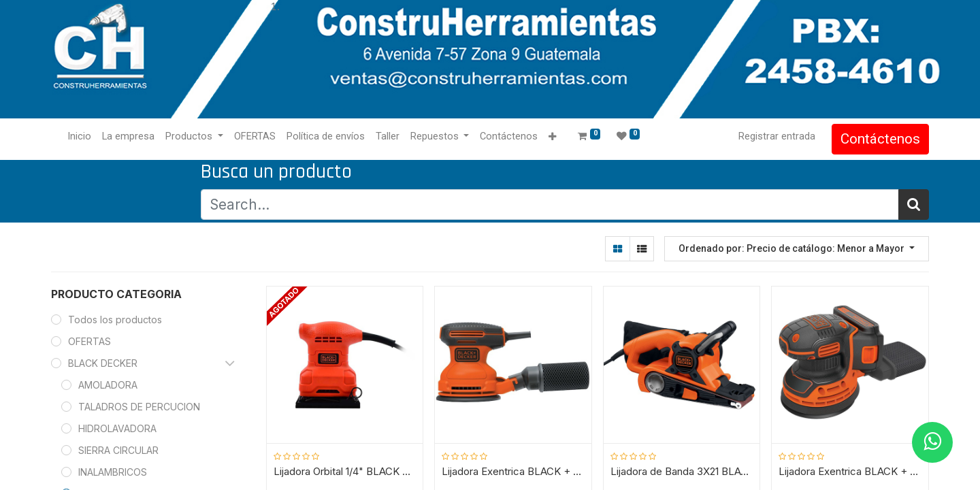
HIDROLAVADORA (117, 428)
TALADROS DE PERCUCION (139, 407)
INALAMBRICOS (113, 472)
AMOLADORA (108, 385)
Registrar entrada (777, 136)
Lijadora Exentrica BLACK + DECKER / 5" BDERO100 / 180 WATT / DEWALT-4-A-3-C (513, 472)
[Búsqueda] (914, 205)
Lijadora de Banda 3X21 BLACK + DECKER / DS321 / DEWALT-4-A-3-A (682, 472)
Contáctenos (880, 139)
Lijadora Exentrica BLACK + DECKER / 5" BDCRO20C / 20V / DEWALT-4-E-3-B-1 (850, 472)
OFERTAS (89, 341)
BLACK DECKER (103, 363)
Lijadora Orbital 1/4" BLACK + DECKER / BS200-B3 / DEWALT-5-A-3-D (345, 472)
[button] (552, 137)
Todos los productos (115, 320)
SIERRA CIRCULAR (118, 450)
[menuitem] (79, 137)
